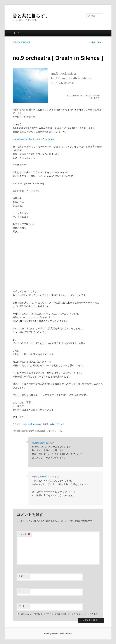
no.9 (25, 424)
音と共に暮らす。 (31, 16)
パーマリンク (59, 424)
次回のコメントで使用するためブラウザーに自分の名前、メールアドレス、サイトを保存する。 (60, 614)
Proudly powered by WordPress (58, 634)
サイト (22, 606)
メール (22, 591)
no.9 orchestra (35, 424)
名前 (21, 576)
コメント (25, 534)
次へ (100, 42)
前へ (92, 42)
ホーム (16, 33)
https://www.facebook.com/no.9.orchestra (33, 139)
